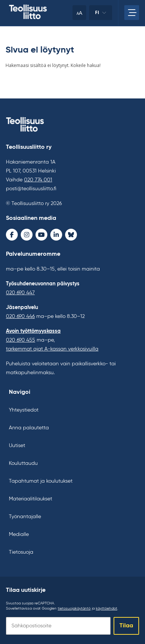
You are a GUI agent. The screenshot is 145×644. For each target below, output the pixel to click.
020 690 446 (20, 316)
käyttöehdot (107, 608)
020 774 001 (38, 180)
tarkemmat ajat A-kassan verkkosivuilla (52, 349)
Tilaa (126, 626)
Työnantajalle (25, 517)
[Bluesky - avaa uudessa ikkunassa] (71, 235)
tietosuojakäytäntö (74, 608)
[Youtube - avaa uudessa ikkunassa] (41, 235)
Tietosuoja (21, 552)
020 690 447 (20, 293)
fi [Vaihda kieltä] (101, 15)
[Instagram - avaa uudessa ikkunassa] (27, 235)
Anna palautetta (29, 428)
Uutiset (17, 446)
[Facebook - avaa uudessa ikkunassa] (12, 235)
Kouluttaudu (23, 463)
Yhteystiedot (24, 410)
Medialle (19, 534)
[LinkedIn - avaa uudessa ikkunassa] (56, 235)
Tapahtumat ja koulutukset (41, 481)
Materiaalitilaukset (31, 499)
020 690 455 (21, 340)
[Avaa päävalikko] (132, 13)
